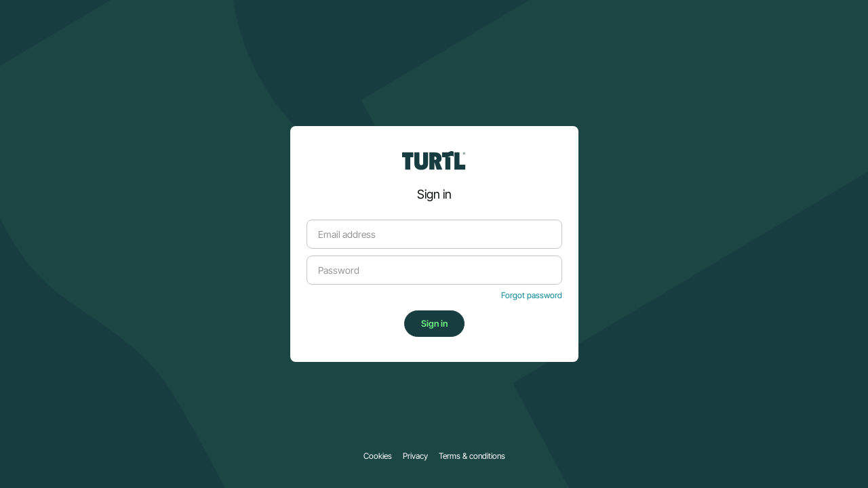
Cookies (378, 456)
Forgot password (532, 296)
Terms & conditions (472, 456)
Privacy (415, 456)
